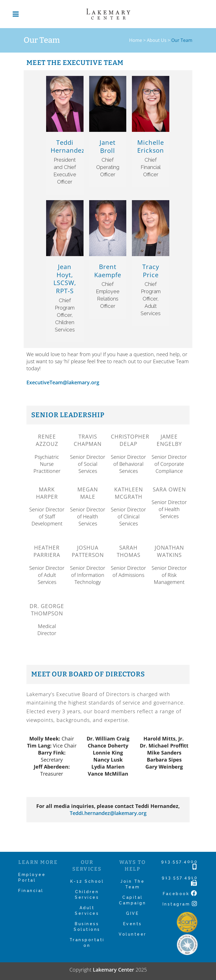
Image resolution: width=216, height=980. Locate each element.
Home (136, 40)
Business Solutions (87, 927)
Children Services (87, 895)
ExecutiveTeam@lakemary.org (63, 382)
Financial (31, 891)
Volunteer (133, 934)
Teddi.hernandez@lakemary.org (108, 813)
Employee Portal (32, 877)
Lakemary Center (113, 970)
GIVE (132, 913)
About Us (157, 40)
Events (133, 924)
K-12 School (87, 881)
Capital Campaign (132, 900)
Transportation (87, 943)
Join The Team (132, 884)
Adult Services (87, 911)
